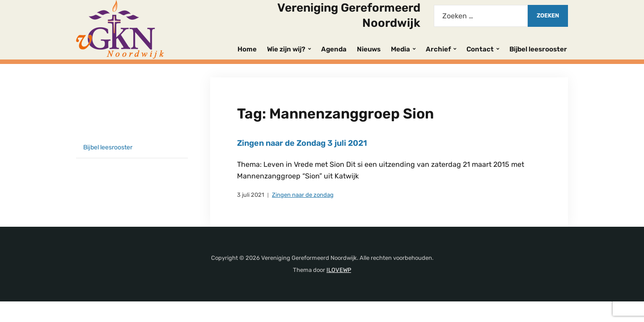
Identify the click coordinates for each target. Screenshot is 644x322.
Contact (480, 49)
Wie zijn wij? (286, 49)
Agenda (334, 49)
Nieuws (369, 49)
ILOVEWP (339, 270)
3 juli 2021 (251, 195)
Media (400, 49)
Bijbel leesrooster (538, 49)
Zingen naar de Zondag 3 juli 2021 (302, 143)
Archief (438, 49)
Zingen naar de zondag (303, 195)
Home (247, 49)
